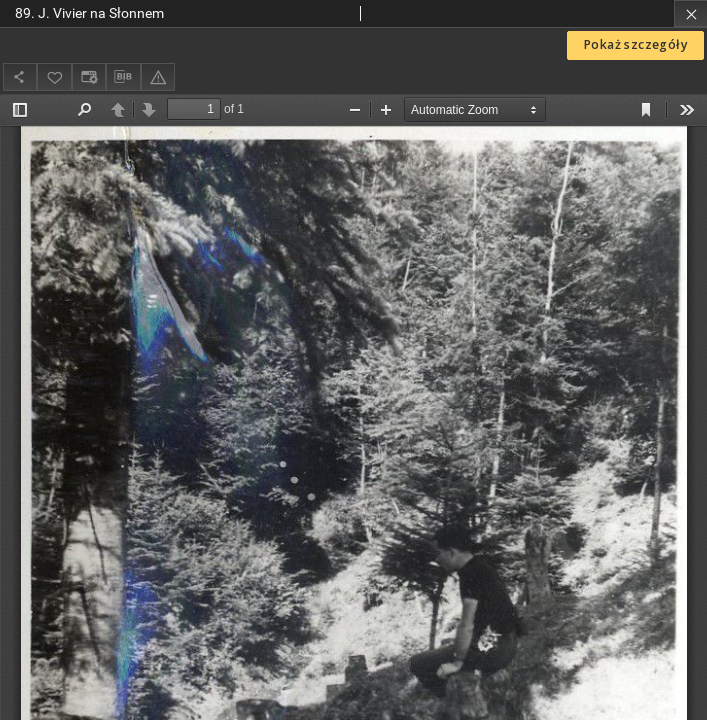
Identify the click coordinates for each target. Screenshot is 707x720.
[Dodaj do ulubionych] (54, 76)
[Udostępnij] (20, 76)
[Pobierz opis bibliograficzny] (123, 77)
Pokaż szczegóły (635, 44)
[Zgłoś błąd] (158, 76)
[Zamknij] (690, 13)
